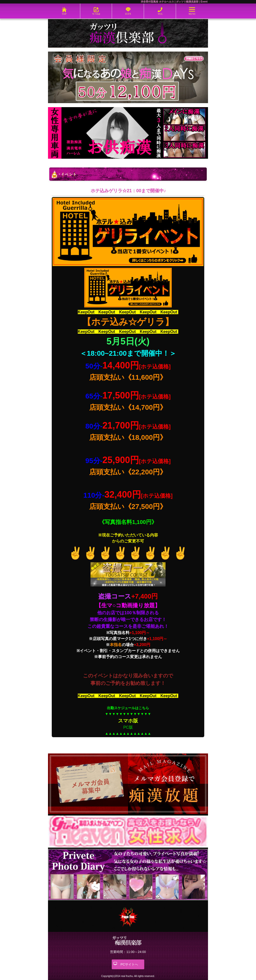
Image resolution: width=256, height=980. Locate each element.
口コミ (128, 11)
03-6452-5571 (160, 11)
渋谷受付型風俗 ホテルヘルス (157, 2)
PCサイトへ (129, 964)
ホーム (64, 11)
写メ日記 (96, 11)
